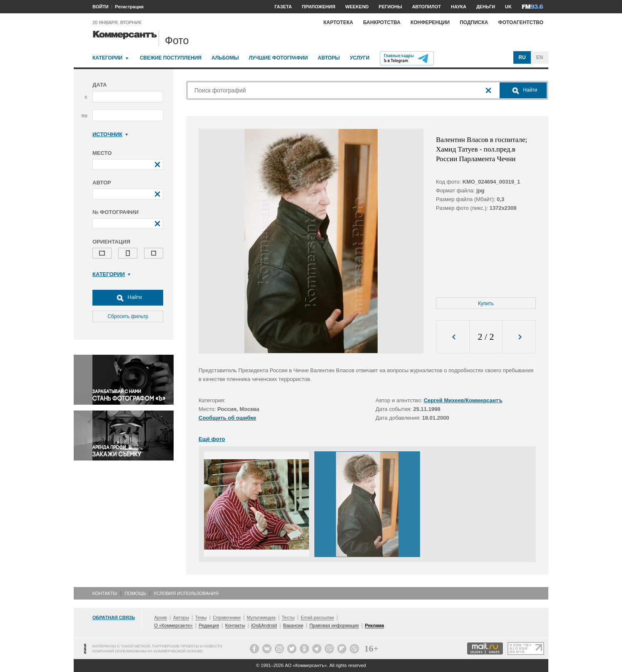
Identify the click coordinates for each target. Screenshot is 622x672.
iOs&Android (264, 625)
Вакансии (293, 625)
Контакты (105, 593)
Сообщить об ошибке (227, 418)
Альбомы (225, 58)
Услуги (360, 58)
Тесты (288, 617)
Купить (486, 304)
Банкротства (382, 22)
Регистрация (129, 7)
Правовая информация (334, 625)
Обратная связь (114, 617)
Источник (110, 134)
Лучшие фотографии (278, 58)
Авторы (329, 58)
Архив (160, 617)
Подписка (474, 22)
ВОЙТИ (101, 7)
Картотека (338, 22)
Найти (128, 298)
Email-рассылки (317, 617)
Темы (201, 617)
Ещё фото (212, 439)
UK (508, 7)
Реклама (374, 625)
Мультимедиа (261, 617)
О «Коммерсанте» (173, 625)
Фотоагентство (521, 22)
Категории (107, 58)
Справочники (227, 617)
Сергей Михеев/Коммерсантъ (463, 400)
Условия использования (186, 593)
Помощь (135, 593)
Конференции (430, 22)
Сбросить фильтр (128, 316)
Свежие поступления (171, 58)
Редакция (209, 625)
